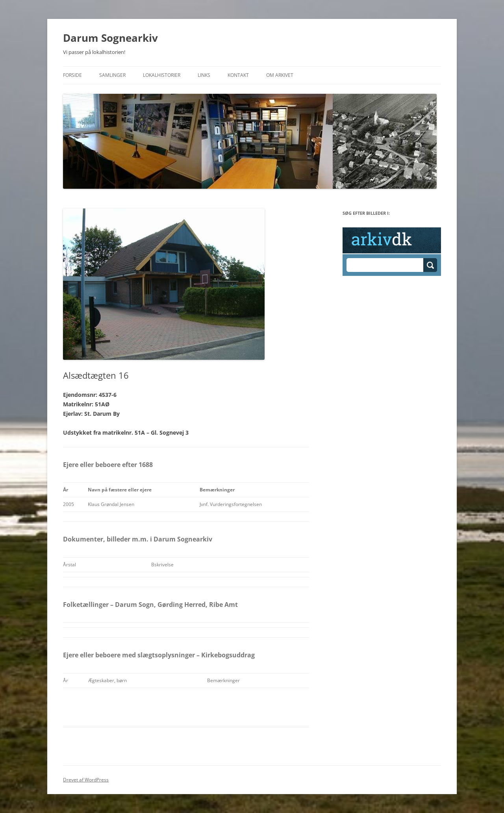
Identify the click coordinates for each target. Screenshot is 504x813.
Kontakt (238, 75)
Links (204, 75)
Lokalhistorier (162, 75)
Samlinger (112, 75)
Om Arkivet (280, 75)
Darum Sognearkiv (110, 38)
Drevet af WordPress (86, 780)
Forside (72, 75)
